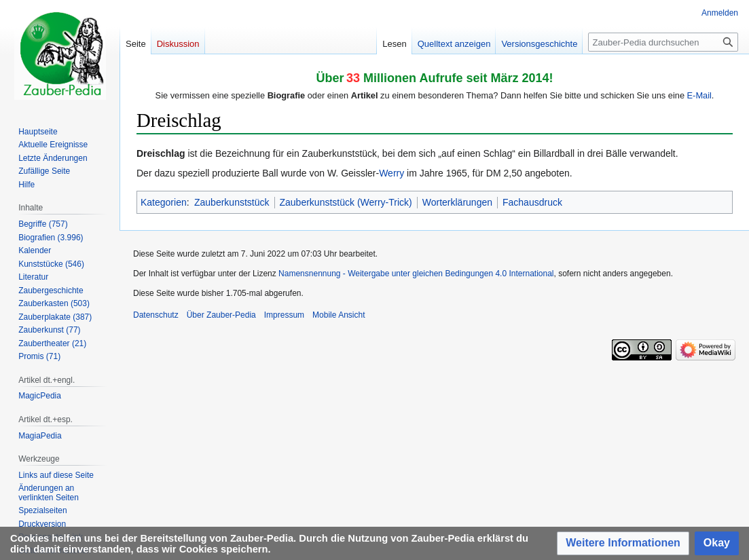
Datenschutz (156, 315)
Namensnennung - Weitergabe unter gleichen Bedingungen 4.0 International (416, 274)
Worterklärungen (457, 202)
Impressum (284, 315)
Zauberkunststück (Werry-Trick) (346, 202)
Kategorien (164, 202)
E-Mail (699, 95)
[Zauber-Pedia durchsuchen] (663, 42)
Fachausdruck (532, 202)
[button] (623, 543)
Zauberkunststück (232, 202)
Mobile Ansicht (339, 315)
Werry (391, 173)
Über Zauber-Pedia (221, 315)
